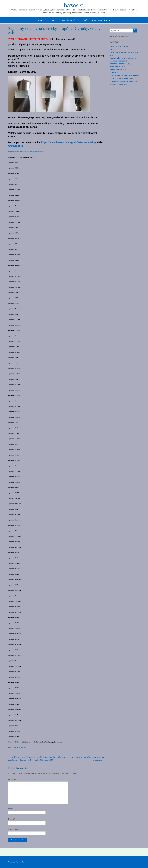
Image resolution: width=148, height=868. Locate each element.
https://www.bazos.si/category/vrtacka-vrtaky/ (68, 142)
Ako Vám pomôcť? (70, 20)
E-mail (12, 819)
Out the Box (20, 862)
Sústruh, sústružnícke (119, 79)
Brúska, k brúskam (117, 47)
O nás (53, 20)
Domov (41, 20)
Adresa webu (14, 829)
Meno (11, 809)
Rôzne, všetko (116, 70)
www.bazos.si (16, 146)
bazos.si (74, 6)
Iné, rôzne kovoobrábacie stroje (124, 52)
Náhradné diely (116, 67)
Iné (86, 20)
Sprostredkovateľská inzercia (123, 76)
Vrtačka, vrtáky (23, 747)
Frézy (112, 50)
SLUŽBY (113, 73)
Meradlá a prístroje (118, 64)
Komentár (13, 779)
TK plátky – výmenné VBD (121, 81)
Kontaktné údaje (101, 20)
